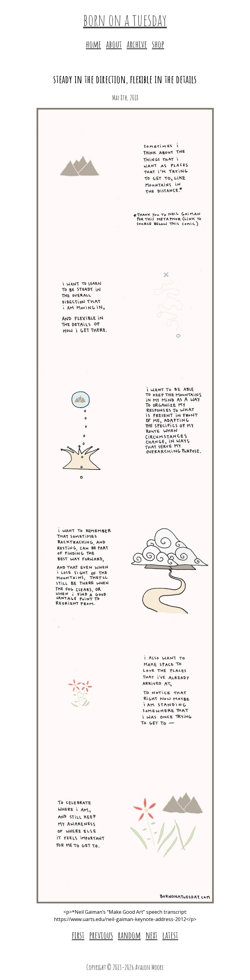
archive (137, 44)
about (114, 44)
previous (101, 935)
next (151, 935)
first (78, 935)
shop (158, 44)
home (93, 44)
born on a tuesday (125, 19)
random (129, 935)
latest (170, 935)
